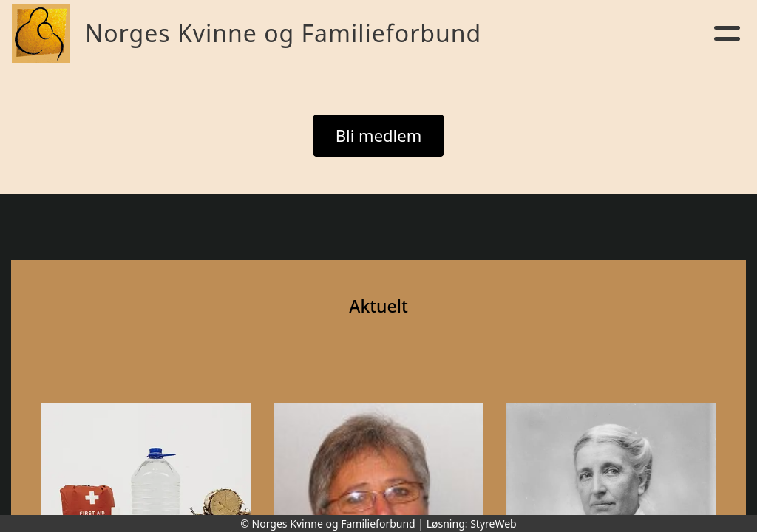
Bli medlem (379, 135)
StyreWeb (493, 524)
